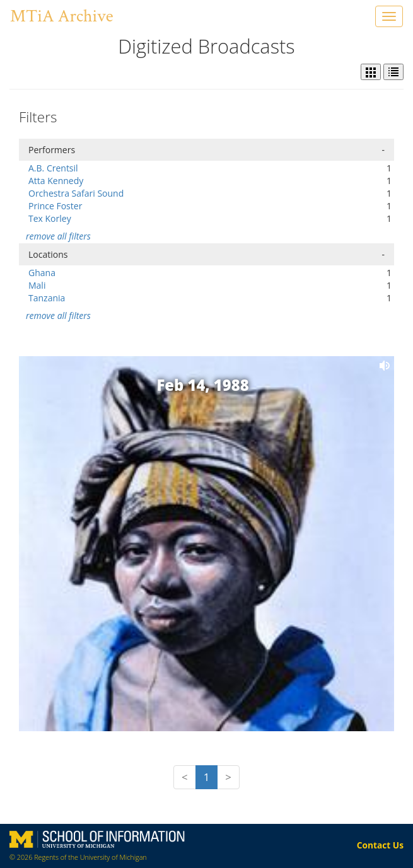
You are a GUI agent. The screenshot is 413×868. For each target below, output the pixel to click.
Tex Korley (50, 218)
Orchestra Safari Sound (76, 193)
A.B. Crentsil (53, 168)
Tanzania (47, 298)
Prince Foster (55, 206)
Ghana (42, 273)
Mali (37, 285)
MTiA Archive (61, 16)
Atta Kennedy (56, 181)
